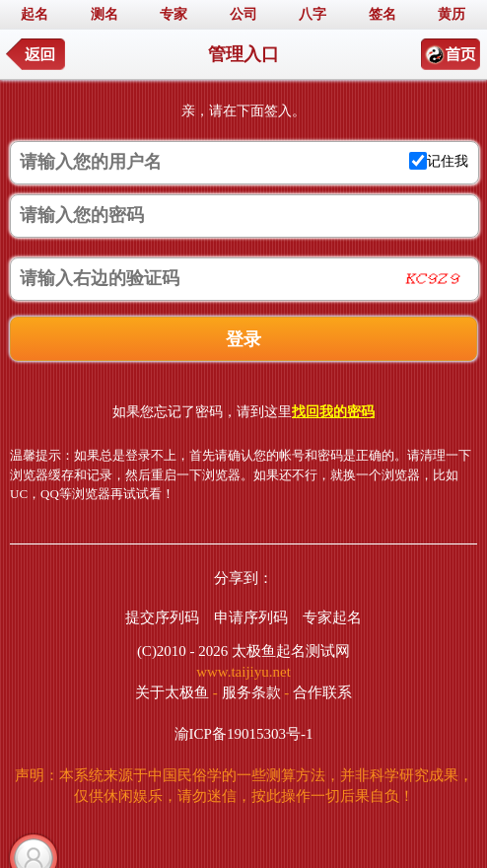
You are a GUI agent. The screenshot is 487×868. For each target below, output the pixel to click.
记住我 (448, 161)
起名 (35, 14)
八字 (313, 14)
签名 (383, 14)
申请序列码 (251, 617)
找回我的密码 (333, 412)
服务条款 (251, 692)
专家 (174, 14)
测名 (104, 14)
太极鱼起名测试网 (291, 651)
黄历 (452, 14)
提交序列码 (162, 617)
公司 (243, 14)
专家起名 (332, 617)
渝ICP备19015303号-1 (244, 734)
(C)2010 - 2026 (183, 651)
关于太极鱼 (172, 692)
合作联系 (322, 692)
